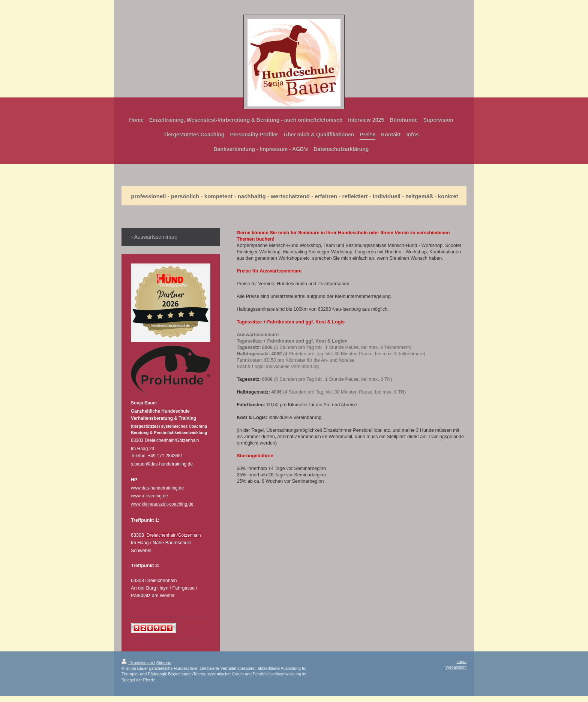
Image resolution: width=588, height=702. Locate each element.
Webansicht (456, 667)
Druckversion (138, 663)
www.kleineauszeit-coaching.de (162, 504)
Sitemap (164, 663)
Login (462, 662)
